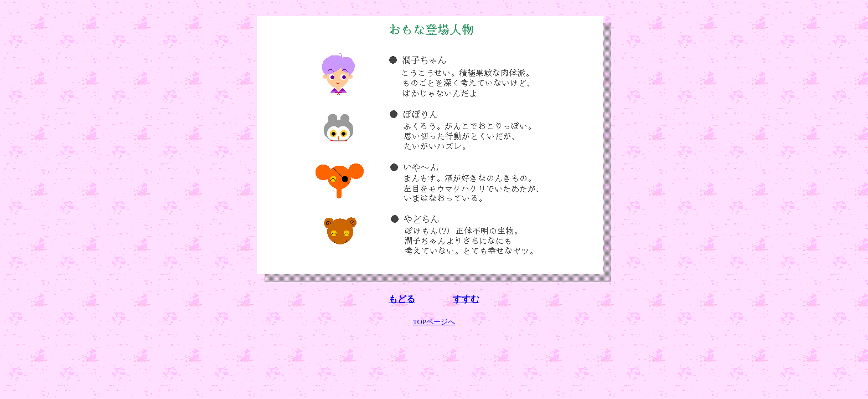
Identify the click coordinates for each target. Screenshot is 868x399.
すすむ (466, 299)
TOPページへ (434, 322)
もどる (402, 299)
